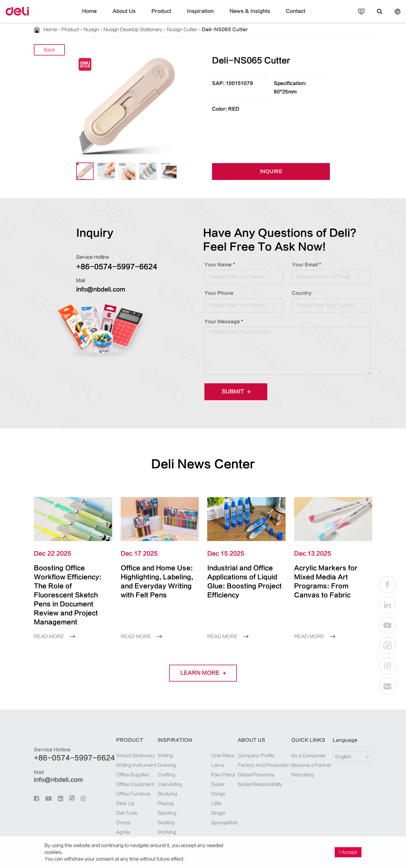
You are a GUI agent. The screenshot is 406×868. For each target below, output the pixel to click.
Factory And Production (264, 747)
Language (342, 722)
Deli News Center (203, 464)
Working (167, 814)
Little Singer (218, 790)
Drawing (167, 747)
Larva (218, 747)
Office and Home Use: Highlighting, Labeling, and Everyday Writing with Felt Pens (155, 581)
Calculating (170, 766)
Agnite (123, 814)
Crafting (166, 757)
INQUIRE (271, 172)
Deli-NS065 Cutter (225, 30)
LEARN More (203, 655)
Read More (54, 618)
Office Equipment (135, 766)
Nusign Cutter (182, 30)
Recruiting (302, 757)
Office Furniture (133, 776)
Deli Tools (127, 795)
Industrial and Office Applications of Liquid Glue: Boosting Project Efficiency (243, 577)
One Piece (223, 738)
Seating (166, 805)
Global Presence (256, 757)
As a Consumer (308, 738)
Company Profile (256, 738)
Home (89, 15)
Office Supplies (133, 757)
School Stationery (136, 738)
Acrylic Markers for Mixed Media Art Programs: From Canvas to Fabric (328, 577)
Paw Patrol (223, 757)
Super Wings (218, 771)
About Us (124, 15)
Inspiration (200, 15)
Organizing (170, 824)
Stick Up (125, 785)
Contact (296, 15)
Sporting (167, 795)
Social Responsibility (260, 766)
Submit (236, 392)
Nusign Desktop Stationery (133, 30)
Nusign (91, 30)
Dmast (123, 805)
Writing (165, 738)
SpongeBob (224, 805)
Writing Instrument (136, 747)
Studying (167, 776)
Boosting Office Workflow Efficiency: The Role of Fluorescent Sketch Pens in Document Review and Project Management (72, 586)
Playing (166, 785)
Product (161, 15)
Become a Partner (311, 747)
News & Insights (250, 15)
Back (49, 50)
